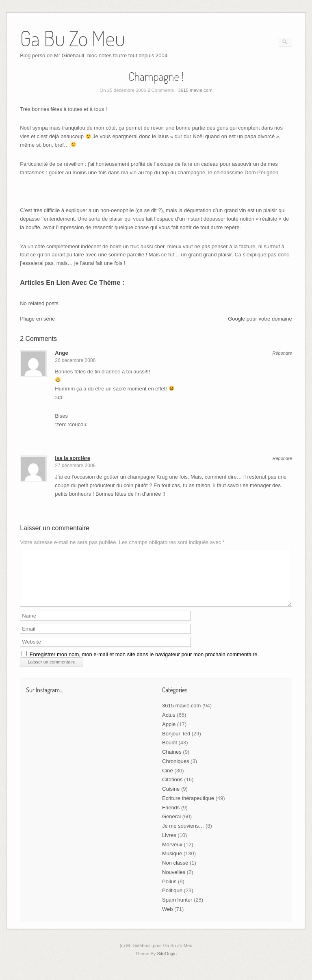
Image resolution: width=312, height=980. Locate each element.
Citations (172, 789)
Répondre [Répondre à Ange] (282, 353)
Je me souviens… (183, 836)
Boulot (170, 752)
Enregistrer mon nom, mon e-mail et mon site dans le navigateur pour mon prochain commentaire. (144, 664)
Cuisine (171, 799)
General (171, 826)
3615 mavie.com (195, 90)
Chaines (172, 762)
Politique (172, 900)
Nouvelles (174, 882)
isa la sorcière (73, 458)
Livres (169, 845)
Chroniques (176, 771)
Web (168, 919)
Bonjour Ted (176, 743)
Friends (171, 817)
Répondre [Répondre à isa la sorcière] (282, 459)
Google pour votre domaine (260, 319)
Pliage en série (37, 319)
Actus (169, 725)
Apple (169, 734)
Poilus (169, 891)
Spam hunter (177, 910)
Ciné (168, 780)
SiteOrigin (167, 963)
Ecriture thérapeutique (188, 808)
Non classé (175, 873)
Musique (172, 863)
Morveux (172, 854)
